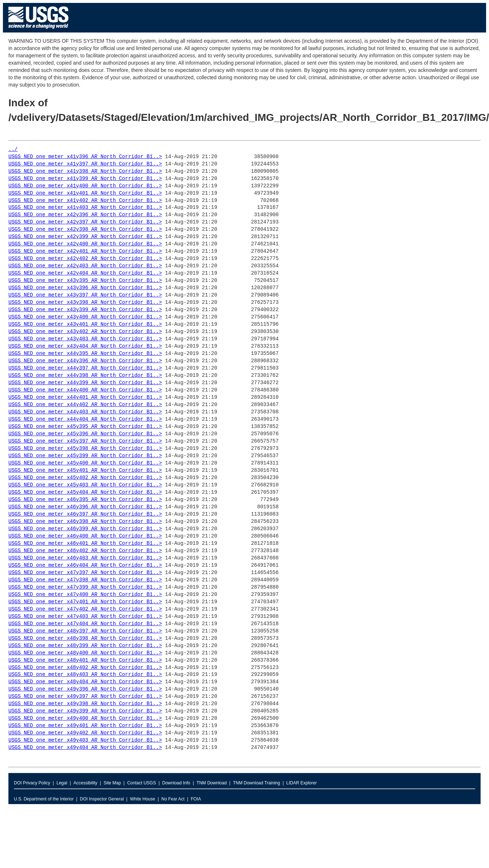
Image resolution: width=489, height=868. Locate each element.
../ (13, 150)
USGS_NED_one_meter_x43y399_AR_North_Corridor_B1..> (85, 310)
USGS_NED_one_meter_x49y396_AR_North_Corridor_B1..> (85, 689)
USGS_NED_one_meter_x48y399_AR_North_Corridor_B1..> (85, 646)
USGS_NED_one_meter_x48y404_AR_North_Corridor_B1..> (85, 682)
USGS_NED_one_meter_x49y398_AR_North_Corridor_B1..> (85, 704)
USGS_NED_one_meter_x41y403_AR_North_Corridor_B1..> (85, 208)
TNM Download (212, 783)
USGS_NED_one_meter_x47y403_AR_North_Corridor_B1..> (85, 617)
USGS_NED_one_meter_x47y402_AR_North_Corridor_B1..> (85, 609)
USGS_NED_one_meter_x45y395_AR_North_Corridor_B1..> (85, 427)
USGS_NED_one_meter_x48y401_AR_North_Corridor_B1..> (85, 660)
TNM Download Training (256, 783)
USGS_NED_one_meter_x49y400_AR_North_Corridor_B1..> (85, 718)
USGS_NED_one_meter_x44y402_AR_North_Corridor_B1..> (85, 405)
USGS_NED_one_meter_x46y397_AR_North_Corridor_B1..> (85, 514)
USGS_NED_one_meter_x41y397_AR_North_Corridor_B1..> (85, 164)
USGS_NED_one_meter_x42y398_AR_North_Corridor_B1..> (85, 230)
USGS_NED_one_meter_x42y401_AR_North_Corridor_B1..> (85, 251)
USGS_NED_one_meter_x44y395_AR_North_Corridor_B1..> (85, 354)
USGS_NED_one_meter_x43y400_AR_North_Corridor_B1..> (85, 317)
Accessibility (85, 783)
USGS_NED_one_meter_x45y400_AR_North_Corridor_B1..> (85, 463)
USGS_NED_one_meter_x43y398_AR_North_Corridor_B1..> (85, 303)
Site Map (112, 783)
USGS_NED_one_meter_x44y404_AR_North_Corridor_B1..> (85, 419)
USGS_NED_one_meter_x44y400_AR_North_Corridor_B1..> (85, 390)
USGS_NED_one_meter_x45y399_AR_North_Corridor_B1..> (85, 456)
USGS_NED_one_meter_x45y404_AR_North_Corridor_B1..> (85, 492)
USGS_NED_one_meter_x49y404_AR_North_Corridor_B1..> (85, 748)
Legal (62, 783)
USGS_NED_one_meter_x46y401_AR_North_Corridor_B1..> (85, 544)
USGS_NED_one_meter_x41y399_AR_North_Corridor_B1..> (85, 179)
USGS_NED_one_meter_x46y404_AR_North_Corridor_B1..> (85, 565)
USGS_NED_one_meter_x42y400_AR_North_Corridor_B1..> (85, 244)
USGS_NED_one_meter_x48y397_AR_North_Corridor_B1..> (85, 631)
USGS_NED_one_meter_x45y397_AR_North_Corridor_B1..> (85, 441)
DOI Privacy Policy (32, 783)
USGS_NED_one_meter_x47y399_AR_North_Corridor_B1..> (85, 587)
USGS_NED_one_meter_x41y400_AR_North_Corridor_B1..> (85, 186)
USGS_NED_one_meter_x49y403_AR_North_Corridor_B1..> (85, 740)
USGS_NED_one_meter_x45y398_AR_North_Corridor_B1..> (85, 449)
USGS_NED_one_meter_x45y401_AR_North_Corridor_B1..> (85, 471)
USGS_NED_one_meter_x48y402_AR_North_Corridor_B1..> (85, 668)
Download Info (176, 783)
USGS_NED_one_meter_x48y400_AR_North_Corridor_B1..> (85, 653)
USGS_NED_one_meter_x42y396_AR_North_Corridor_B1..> (85, 215)
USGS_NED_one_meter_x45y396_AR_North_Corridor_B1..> (85, 434)
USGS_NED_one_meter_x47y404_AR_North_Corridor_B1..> (85, 624)
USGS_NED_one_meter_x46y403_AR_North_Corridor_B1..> (85, 558)
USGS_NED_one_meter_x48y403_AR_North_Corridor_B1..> (85, 675)
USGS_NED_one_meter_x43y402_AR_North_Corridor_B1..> (85, 332)
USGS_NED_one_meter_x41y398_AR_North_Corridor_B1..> (85, 171)
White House (143, 799)
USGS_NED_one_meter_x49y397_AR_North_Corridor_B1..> (85, 697)
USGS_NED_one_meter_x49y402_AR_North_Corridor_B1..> (85, 733)
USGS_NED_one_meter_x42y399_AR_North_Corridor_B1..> (85, 237)
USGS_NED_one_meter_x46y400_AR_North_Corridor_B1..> (85, 536)
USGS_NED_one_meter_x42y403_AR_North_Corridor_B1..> (85, 266)
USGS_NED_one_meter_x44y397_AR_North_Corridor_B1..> (85, 368)
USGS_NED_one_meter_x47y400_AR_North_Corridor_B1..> (85, 595)
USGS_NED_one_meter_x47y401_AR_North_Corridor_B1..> (85, 602)
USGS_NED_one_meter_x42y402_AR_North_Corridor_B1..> (85, 259)
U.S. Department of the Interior (44, 799)
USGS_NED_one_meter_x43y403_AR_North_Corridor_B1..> (85, 339)
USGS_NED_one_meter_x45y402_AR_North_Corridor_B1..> (85, 478)
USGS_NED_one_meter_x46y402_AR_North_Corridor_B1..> (85, 551)
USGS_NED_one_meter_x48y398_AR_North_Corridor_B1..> (85, 638)
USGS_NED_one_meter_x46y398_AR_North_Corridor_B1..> (85, 522)
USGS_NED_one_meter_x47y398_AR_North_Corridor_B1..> (85, 580)
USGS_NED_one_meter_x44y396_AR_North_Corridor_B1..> (85, 361)
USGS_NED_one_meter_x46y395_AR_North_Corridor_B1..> (85, 500)
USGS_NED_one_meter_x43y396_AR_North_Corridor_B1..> (85, 288)
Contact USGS (142, 783)
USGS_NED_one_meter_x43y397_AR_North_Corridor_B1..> (85, 295)
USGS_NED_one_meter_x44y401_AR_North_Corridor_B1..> (85, 397)
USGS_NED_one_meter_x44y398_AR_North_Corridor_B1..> (85, 376)
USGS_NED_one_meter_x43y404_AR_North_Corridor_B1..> (85, 346)
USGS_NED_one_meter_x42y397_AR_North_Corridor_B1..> (85, 222)
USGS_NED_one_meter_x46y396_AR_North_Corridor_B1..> (85, 507)
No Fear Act (173, 799)
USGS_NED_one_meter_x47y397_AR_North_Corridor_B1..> (85, 573)
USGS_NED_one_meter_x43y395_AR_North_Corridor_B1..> (85, 281)
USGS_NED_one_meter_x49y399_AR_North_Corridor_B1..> (85, 711)
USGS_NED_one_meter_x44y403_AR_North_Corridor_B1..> (85, 412)
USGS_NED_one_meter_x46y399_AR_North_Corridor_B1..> (85, 529)
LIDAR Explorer (301, 783)
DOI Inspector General (102, 799)
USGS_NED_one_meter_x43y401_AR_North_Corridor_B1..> (85, 324)
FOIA (196, 799)
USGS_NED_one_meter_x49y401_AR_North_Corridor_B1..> (85, 726)
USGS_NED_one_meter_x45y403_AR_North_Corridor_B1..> (85, 485)
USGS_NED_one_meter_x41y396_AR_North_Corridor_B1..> (85, 157)
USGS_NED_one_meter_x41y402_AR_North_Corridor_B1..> (85, 201)
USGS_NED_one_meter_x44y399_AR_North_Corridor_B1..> (85, 383)
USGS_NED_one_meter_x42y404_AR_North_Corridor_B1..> (85, 273)
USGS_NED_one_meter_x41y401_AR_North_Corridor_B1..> (85, 193)
